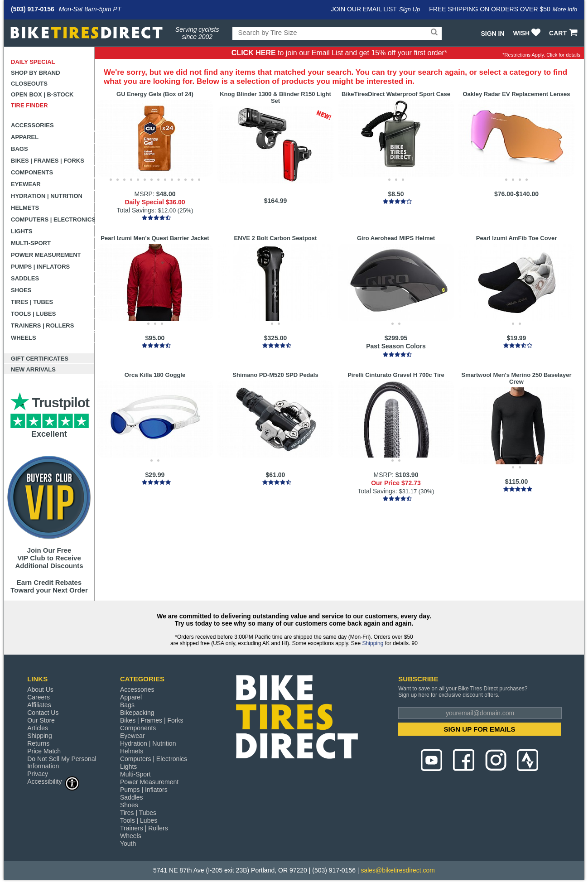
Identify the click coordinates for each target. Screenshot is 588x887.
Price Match (44, 751)
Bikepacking (137, 713)
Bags (19, 149)
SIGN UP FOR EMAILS (480, 729)
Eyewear (26, 184)
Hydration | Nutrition (47, 196)
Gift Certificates (40, 359)
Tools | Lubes (33, 314)
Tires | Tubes (32, 302)
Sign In (492, 34)
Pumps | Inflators (40, 267)
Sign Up (410, 9)
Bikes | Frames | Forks (48, 161)
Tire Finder (29, 105)
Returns (38, 743)
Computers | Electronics (53, 219)
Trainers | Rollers (42, 325)
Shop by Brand (36, 73)
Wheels (24, 338)
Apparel (25, 137)
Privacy (38, 774)
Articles (38, 728)
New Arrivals (33, 369)
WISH (528, 33)
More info (565, 9)
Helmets (25, 208)
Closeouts (29, 84)
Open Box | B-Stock (42, 94)
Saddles (25, 278)
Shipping (373, 643)
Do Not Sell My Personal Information (62, 762)
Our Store (41, 720)
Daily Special (33, 62)
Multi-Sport (31, 243)
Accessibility (53, 781)
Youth (128, 844)
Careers (39, 697)
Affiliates (39, 705)
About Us (40, 689)
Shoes (21, 290)
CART (564, 33)
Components (32, 172)
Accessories (32, 125)
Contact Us (43, 713)
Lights (22, 231)
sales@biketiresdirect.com (398, 870)
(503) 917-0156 (33, 9)
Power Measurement (46, 255)
